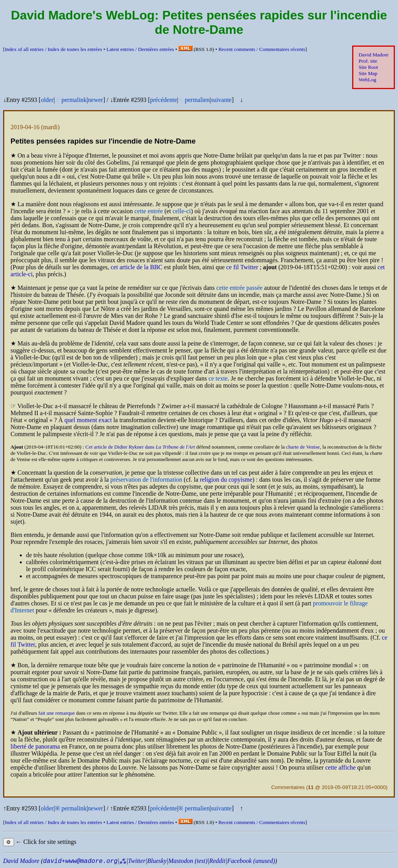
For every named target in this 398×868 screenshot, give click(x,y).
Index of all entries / (53, 49)
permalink (74, 100)
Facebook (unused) (251, 861)
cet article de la (137, 267)
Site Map (368, 73)
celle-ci (182, 211)
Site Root (368, 67)
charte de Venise (303, 447)
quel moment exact (88, 420)
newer (95, 100)
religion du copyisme (226, 480)
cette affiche (340, 767)
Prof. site (368, 61)
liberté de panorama (35, 746)
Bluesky (157, 861)
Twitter (137, 861)
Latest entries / (140, 49)
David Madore (374, 55)
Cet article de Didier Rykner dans (140, 447)
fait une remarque (57, 713)
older (47, 100)
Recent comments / (262, 49)
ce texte (218, 378)
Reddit (217, 861)
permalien (197, 100)
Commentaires (288, 787)
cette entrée (149, 211)
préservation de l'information (146, 480)
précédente (163, 100)
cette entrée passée (240, 288)
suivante (221, 100)
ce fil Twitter (242, 267)
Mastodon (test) (188, 861)
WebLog (367, 80)
